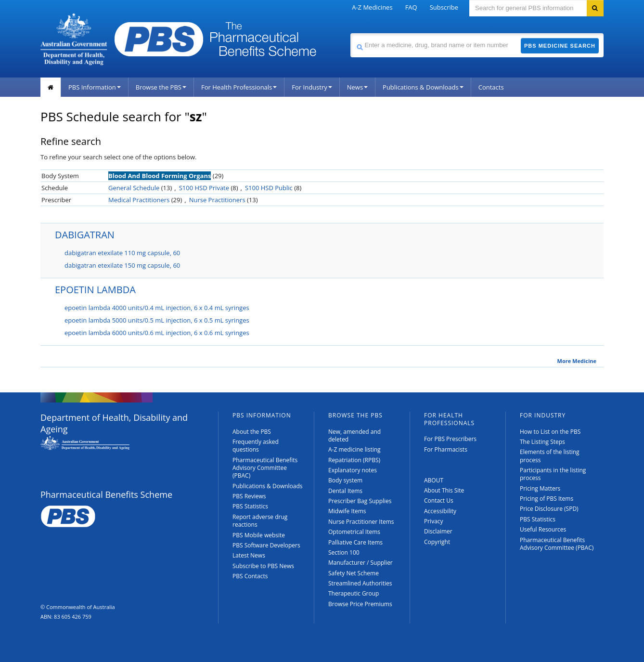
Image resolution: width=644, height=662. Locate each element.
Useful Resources (543, 529)
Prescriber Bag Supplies (360, 501)
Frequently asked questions (256, 446)
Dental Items (345, 491)
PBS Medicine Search (560, 46)
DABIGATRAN (85, 235)
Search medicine (350, 33)
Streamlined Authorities (360, 583)
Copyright (437, 542)
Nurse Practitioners (217, 200)
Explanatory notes (353, 470)
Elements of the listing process (550, 456)
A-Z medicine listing (354, 449)
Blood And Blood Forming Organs (160, 176)
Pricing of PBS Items (547, 499)
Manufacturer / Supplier (361, 563)
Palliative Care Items (355, 542)
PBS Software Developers (266, 545)
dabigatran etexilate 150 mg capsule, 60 (122, 265)
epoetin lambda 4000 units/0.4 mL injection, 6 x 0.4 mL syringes (157, 308)
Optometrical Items (354, 532)
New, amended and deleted (354, 435)
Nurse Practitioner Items (361, 522)
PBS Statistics (250, 506)
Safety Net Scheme (354, 573)
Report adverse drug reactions (260, 521)
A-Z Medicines (372, 7)
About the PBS (252, 432)
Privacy (434, 521)
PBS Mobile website (259, 535)
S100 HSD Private (204, 188)
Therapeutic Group (354, 593)
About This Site (444, 490)
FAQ (411, 7)
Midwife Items (347, 511)
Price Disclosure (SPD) (549, 509)
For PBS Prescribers (450, 439)
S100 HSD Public (269, 188)
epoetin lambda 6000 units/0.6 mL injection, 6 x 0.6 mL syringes (157, 333)
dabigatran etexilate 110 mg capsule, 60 (122, 253)
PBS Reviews (249, 496)
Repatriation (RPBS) (354, 460)
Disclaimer (438, 531)
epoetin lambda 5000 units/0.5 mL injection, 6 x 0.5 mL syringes (157, 320)
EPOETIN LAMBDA (95, 290)
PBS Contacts (250, 576)
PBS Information (95, 87)
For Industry (312, 87)
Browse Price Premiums (360, 604)
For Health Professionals (239, 87)
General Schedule (134, 188)
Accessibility (440, 511)
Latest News (249, 555)
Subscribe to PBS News (263, 566)
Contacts (491, 87)
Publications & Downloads (423, 87)
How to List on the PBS (550, 432)
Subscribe (444, 7)
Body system (345, 480)
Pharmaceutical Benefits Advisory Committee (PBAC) (265, 468)
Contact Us (439, 500)
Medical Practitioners (139, 200)
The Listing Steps (542, 442)
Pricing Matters (540, 488)
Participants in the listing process (553, 474)
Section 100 (344, 552)
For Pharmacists (446, 449)
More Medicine (577, 361)
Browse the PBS (161, 87)
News (357, 87)
